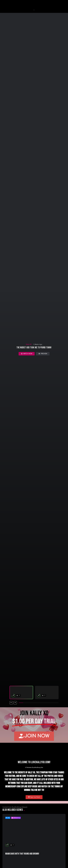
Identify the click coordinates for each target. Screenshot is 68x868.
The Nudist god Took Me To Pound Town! (34, 348)
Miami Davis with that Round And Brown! (22, 854)
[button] (34, 10)
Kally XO (29, 344)
